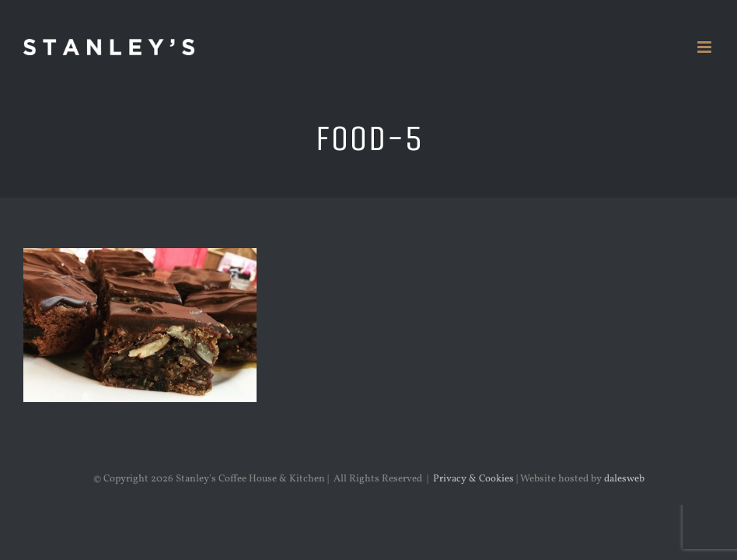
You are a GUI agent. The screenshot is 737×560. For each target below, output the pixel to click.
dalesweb (624, 479)
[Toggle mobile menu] (706, 47)
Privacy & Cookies (473, 479)
